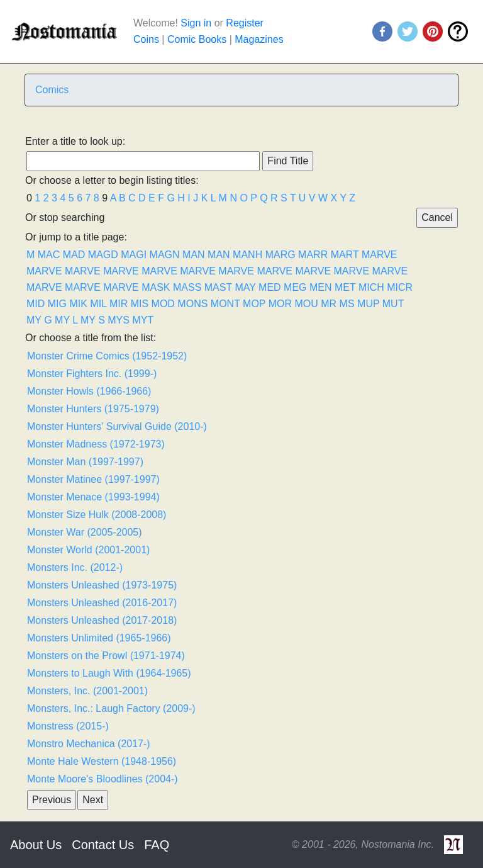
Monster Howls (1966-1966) (89, 391)
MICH (371, 287)
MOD (163, 304)
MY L (66, 320)
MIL (98, 304)
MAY (245, 287)
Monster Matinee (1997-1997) (93, 479)
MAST (218, 287)
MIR (119, 304)
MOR (280, 304)
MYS (119, 320)
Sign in (196, 23)
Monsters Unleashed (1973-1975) (102, 585)
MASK (156, 287)
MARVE (380, 255)
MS (347, 304)
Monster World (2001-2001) (88, 550)
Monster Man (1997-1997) (85, 462)
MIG (57, 304)
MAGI (134, 255)
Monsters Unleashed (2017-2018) (102, 620)
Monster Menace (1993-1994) (93, 497)
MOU (306, 304)
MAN (194, 255)
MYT (143, 320)
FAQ (157, 845)
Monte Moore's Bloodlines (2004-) (103, 779)
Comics (52, 90)
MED (270, 287)
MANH (247, 255)
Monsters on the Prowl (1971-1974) (106, 656)
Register (245, 23)
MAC (49, 255)
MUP (368, 304)
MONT (225, 304)
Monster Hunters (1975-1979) (93, 409)
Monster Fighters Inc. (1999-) (92, 374)
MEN (321, 287)
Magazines (259, 39)
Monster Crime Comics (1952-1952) (107, 356)
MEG (295, 287)
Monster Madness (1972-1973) (96, 444)
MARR (313, 255)
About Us (36, 845)
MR (329, 304)
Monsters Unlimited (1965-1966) (99, 638)
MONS (192, 304)
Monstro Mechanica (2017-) (89, 744)
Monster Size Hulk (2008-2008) (97, 515)
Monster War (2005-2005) (85, 532)
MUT (393, 304)
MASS (187, 287)
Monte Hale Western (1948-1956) (102, 761)
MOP (254, 304)
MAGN (165, 255)
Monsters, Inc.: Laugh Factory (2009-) (111, 708)
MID (36, 304)
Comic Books (197, 39)
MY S (93, 320)
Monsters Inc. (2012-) (75, 567)
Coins (146, 39)
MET (345, 287)
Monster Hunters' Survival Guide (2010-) (117, 426)
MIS (140, 304)
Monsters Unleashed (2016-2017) (102, 603)
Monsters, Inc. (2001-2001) (87, 691)
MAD (74, 255)
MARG (280, 255)
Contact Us (103, 845)
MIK (78, 304)
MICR (400, 287)
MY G (39, 320)
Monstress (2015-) (68, 726)
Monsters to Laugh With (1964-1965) (109, 673)
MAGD (103, 255)
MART (345, 255)
